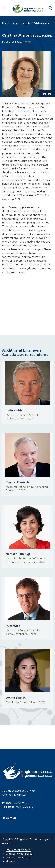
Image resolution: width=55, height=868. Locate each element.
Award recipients (22, 23)
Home (5, 23)
